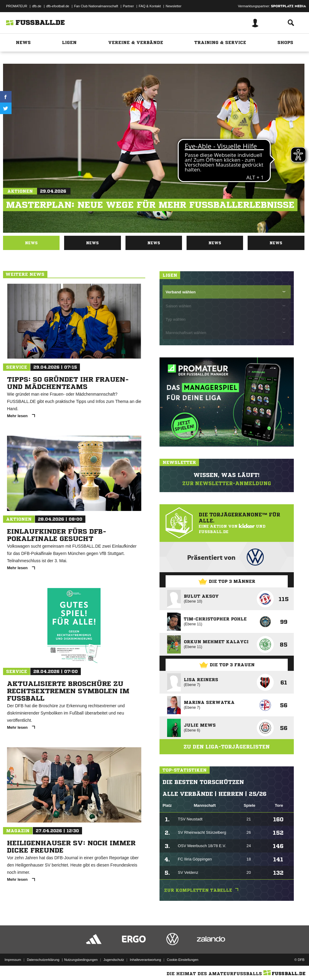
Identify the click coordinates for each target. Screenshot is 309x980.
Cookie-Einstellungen (183, 960)
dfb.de (37, 6)
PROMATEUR (17, 6)
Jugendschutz (114, 960)
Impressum (13, 960)
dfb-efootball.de (58, 6)
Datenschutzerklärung (43, 960)
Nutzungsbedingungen (81, 960)
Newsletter (173, 6)
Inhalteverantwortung (145, 960)
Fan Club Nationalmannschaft (96, 6)
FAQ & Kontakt (150, 6)
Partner (129, 6)
